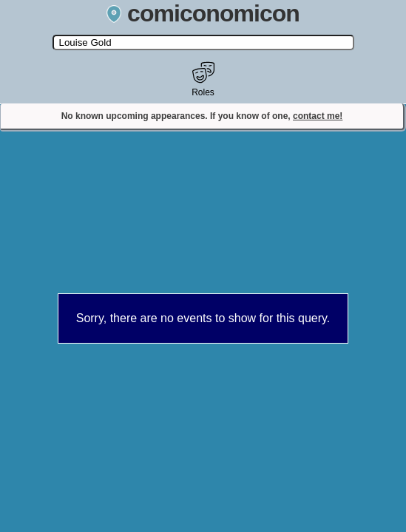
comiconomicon (203, 13)
